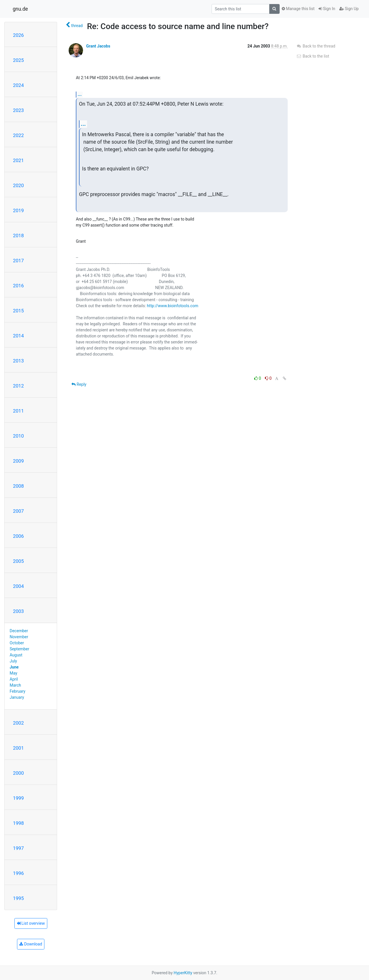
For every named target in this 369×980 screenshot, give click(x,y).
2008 (18, 486)
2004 (18, 586)
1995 (18, 898)
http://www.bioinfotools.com (173, 306)
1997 (18, 848)
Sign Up (349, 9)
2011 (18, 411)
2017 (18, 261)
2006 (18, 536)
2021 (18, 160)
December (19, 631)
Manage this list (298, 9)
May (14, 673)
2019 (18, 210)
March (16, 685)
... (80, 94)
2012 (18, 386)
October (17, 643)
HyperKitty (183, 973)
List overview (31, 923)
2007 (18, 511)
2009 (18, 461)
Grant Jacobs (98, 46)
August (16, 655)
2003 (18, 611)
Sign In (327, 9)
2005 (18, 561)
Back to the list (313, 56)
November (19, 637)
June (14, 667)
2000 (18, 773)
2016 (18, 286)
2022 (18, 135)
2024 (18, 85)
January (17, 697)
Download (31, 944)
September (20, 649)
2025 (18, 60)
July (13, 661)
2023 (18, 110)
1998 (18, 823)
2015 (18, 311)
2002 (18, 723)
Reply (79, 384)
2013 (18, 361)
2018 (18, 235)
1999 (18, 798)
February (18, 691)
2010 (18, 436)
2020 (18, 185)
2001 (18, 748)
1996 (18, 873)
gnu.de (20, 9)
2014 (18, 336)
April (14, 679)
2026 (18, 35)
